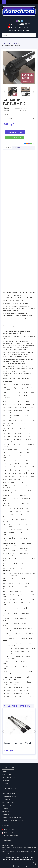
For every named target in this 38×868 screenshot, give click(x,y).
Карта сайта (6, 781)
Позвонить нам (14, 137)
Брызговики (6, 799)
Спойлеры (5, 814)
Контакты (5, 784)
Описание (7, 148)
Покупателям (6, 775)
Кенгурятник (6, 805)
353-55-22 (20, 24)
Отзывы (17, 148)
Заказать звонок (15, 132)
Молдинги (5, 811)
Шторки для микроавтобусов (12, 821)
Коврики (5, 808)
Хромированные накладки (11, 817)
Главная (4, 772)
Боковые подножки (9, 796)
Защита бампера (8, 802)
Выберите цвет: (10, 115)
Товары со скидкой (9, 778)
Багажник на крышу (11, 44)
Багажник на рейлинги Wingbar (19, 743)
